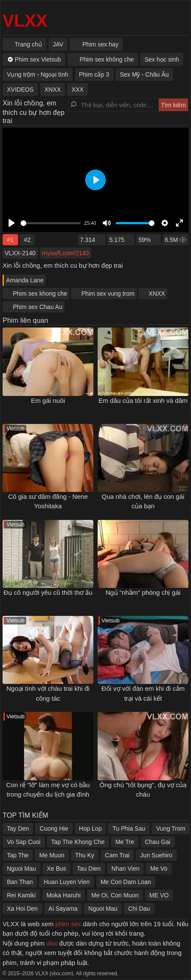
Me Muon (52, 855)
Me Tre (125, 842)
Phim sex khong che (40, 294)
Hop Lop (91, 829)
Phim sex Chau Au (38, 307)
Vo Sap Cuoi (24, 842)
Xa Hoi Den (22, 909)
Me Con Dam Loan (126, 882)
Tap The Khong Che (78, 842)
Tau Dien (89, 869)
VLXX (25, 21)
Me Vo (159, 869)
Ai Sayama (63, 909)
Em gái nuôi (48, 400)
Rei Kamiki (21, 895)
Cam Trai (117, 855)
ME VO (159, 895)
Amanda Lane (25, 280)
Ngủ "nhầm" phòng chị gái (143, 592)
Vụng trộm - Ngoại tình (38, 74)
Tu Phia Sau (129, 829)
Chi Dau (139, 909)
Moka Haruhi (63, 895)
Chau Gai (158, 842)
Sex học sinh (162, 59)
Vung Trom (171, 829)
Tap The (18, 855)
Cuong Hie (54, 829)
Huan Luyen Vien (66, 882)
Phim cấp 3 (94, 74)
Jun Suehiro (156, 855)
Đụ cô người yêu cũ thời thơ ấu (48, 592)
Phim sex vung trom (108, 294)
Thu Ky (85, 855)
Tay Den (18, 829)
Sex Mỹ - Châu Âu (145, 74)
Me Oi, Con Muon (115, 895)
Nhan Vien (125, 869)
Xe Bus (57, 869)
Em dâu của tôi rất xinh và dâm (143, 400)
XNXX (157, 294)
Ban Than (20, 882)
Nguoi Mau (22, 869)
